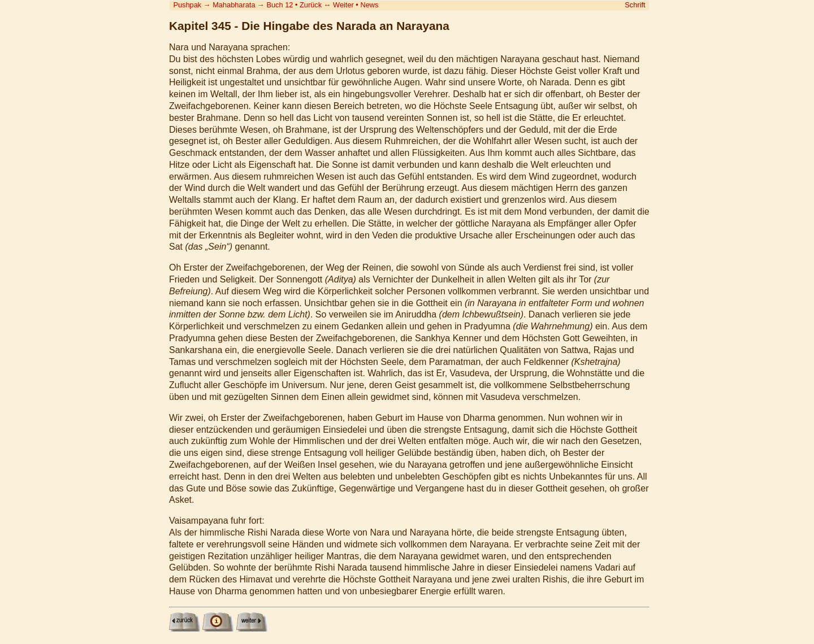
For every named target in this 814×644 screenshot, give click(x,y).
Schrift (635, 5)
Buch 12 (280, 5)
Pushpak (187, 5)
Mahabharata (234, 5)
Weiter (343, 5)
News (369, 5)
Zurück (311, 5)
